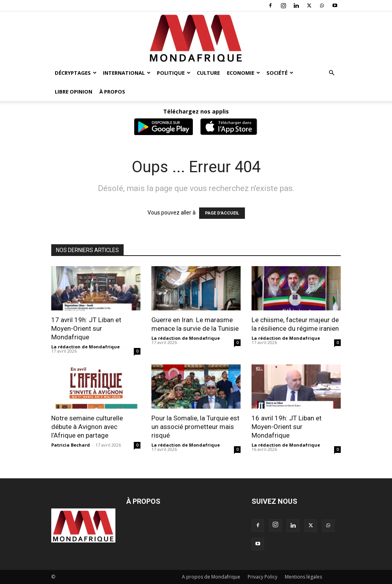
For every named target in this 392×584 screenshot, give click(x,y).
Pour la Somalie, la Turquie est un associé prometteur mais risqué (195, 427)
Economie (244, 73)
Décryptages (76, 73)
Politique (174, 73)
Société (280, 73)
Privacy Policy (263, 577)
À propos (112, 92)
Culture (208, 73)
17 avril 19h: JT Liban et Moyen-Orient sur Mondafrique (86, 328)
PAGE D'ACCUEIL (222, 213)
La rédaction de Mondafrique (85, 347)
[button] (331, 73)
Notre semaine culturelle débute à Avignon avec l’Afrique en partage (87, 427)
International (127, 73)
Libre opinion (74, 92)
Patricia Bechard (71, 445)
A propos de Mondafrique (211, 577)
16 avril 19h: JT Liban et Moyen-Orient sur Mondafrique (287, 427)
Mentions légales (303, 577)
